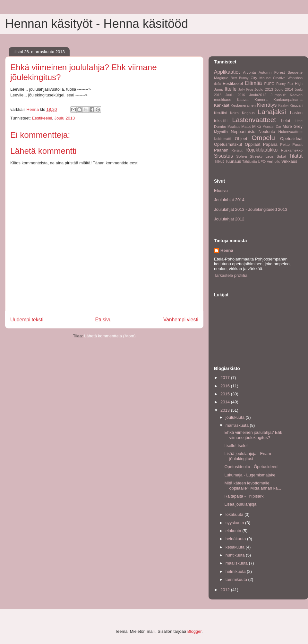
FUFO (269, 83)
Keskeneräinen (243, 105)
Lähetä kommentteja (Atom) (110, 336)
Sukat (281, 156)
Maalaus (234, 127)
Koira (234, 113)
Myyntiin (221, 132)
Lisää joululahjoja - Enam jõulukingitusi (248, 456)
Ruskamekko (292, 150)
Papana (270, 144)
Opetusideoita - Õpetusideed (251, 467)
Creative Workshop (288, 78)
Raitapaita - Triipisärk (244, 496)
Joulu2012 (258, 95)
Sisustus (223, 156)
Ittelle (231, 89)
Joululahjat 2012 (229, 219)
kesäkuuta (236, 547)
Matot (246, 126)
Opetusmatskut (228, 144)
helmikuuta (236, 571)
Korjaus (248, 113)
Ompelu (263, 138)
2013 (226, 410)
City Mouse (261, 78)
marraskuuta (238, 425)
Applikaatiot (227, 72)
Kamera (261, 99)
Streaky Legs (262, 156)
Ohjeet (241, 139)
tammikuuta (237, 579)
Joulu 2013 (65, 118)
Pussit (297, 144)
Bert (234, 78)
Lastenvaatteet (254, 120)
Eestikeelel (42, 118)
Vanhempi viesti (181, 320)
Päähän (221, 150)
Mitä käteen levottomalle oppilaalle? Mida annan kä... (253, 486)
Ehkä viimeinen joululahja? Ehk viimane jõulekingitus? (253, 435)
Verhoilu (273, 161)
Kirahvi (283, 106)
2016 (226, 386)
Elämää (253, 83)
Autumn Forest (272, 72)
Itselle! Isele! (236, 446)
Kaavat (243, 99)
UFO (262, 161)
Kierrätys (267, 105)
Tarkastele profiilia (231, 275)
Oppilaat (252, 144)
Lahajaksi (272, 112)
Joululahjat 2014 (229, 200)
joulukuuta (236, 417)
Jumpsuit (278, 95)
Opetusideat (291, 139)
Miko (257, 126)
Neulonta (267, 132)
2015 (226, 394)
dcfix (217, 84)
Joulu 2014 (284, 89)
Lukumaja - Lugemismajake (250, 475)
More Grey (292, 126)
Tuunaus (233, 161)
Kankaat (222, 105)
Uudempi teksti (27, 320)
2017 (226, 378)
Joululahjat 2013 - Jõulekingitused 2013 (251, 209)
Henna (227, 250)
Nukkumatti (222, 139)
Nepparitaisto (243, 132)
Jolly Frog (246, 90)
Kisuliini (220, 113)
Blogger (194, 631)
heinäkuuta (236, 539)
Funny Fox (285, 84)
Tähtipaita (250, 162)
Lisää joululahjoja (240, 504)
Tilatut (296, 156)
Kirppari (296, 105)
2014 (226, 402)
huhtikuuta (236, 555)
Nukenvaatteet (291, 132)
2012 (226, 590)
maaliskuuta (237, 563)
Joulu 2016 (235, 95)
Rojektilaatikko (262, 150)
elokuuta (234, 531)
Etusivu (103, 320)
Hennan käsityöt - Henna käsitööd (97, 24)
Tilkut (219, 161)
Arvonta (249, 72)
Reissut (237, 150)
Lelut (286, 121)
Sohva (241, 156)
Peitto (285, 144)
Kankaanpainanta (288, 99)
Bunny (244, 78)
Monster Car (272, 127)
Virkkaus (289, 161)
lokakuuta (235, 514)
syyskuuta (235, 523)
